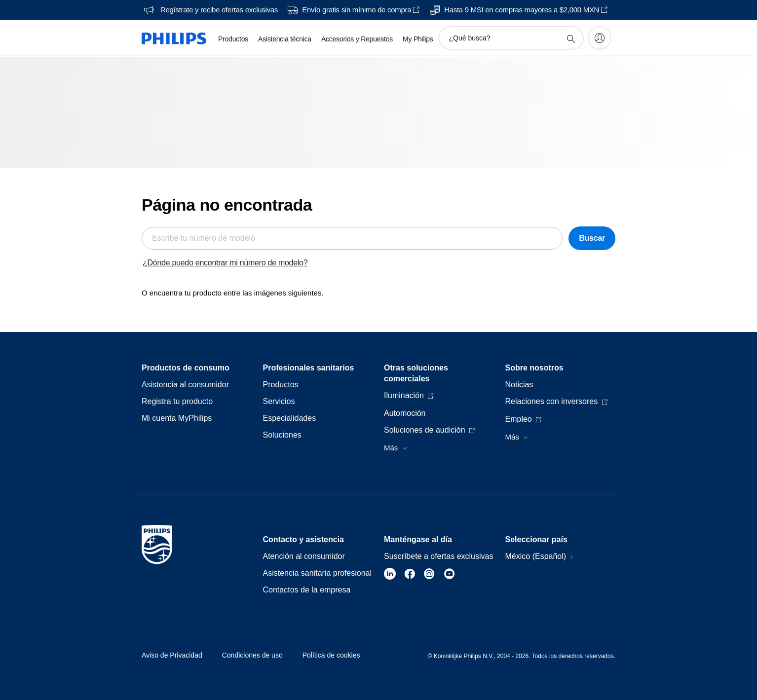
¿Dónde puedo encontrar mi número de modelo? (225, 263)
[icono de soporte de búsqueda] (570, 38)
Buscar (592, 238)
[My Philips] (600, 38)
